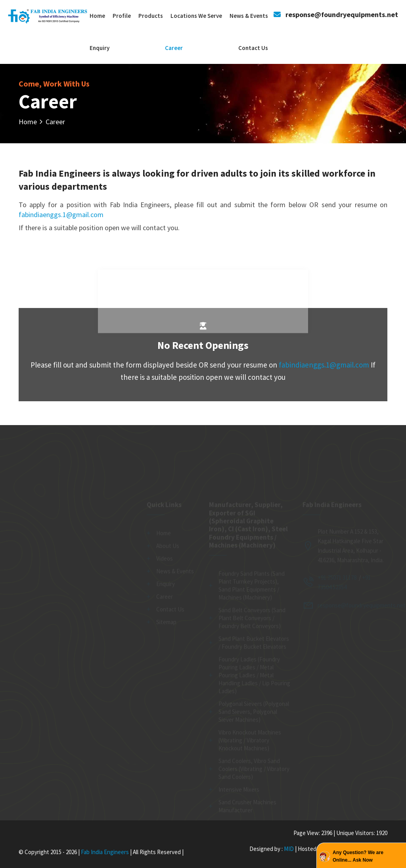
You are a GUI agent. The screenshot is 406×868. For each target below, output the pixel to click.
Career (174, 48)
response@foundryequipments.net (342, 14)
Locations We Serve (196, 16)
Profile (122, 16)
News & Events (249, 16)
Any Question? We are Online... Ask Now (358, 856)
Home (97, 16)
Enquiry (100, 48)
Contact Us (253, 48)
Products (151, 16)
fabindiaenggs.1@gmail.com (61, 215)
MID (288, 849)
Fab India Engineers (105, 852)
